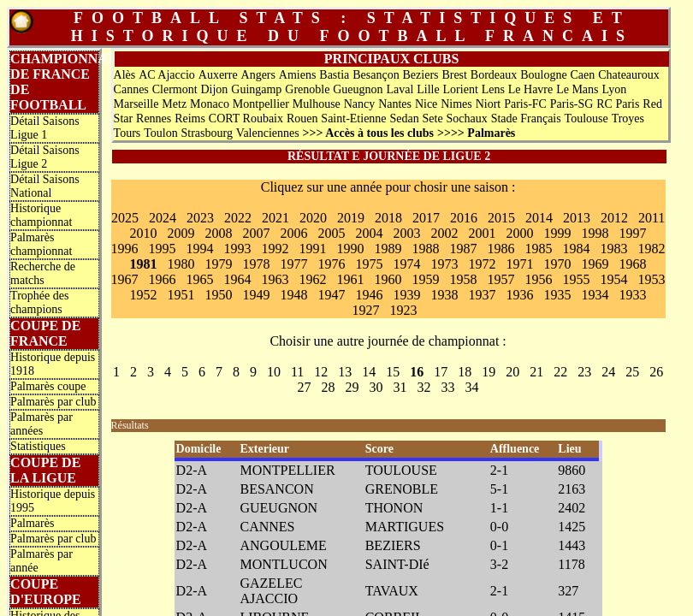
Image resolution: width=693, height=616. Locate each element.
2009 (181, 233)
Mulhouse (317, 104)
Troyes (628, 118)
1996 (125, 249)
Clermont (175, 89)
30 (376, 387)
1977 (294, 264)
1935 (558, 295)
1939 (407, 295)
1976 (332, 264)
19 (489, 372)
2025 (125, 218)
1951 (181, 295)
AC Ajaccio (167, 75)
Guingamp (256, 89)
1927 (366, 310)
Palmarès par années (41, 424)
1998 (595, 233)
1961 (351, 279)
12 (321, 372)
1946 (370, 295)
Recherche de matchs (43, 273)
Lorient (461, 89)
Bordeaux (494, 75)
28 (329, 387)
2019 (351, 218)
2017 (426, 218)
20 (512, 372)
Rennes (154, 118)
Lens (493, 89)
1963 (275, 279)
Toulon (160, 133)
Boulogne (543, 75)
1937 (483, 295)
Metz (174, 104)
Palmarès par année (41, 561)
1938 (445, 295)
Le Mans (577, 89)
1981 (144, 264)
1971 (520, 264)
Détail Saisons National (45, 186)
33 (448, 387)
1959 (426, 279)
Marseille (136, 104)
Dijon (214, 89)
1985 (539, 249)
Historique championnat (41, 215)
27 (305, 387)
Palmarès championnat (41, 244)
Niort (489, 104)
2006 (294, 233)
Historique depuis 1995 (53, 501)
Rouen (302, 118)
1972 (483, 264)
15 (393, 372)
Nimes (456, 104)
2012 (614, 218)
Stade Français (526, 118)
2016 (464, 218)
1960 (388, 279)
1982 (652, 249)
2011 (652, 218)
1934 (595, 295)
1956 (539, 279)
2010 (144, 233)
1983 (614, 249)
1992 (275, 249)
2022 (238, 218)
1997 (633, 233)
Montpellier (261, 104)
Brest (454, 75)
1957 (501, 279)
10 (274, 372)
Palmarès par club (53, 402)
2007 (257, 233)
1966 (163, 279)
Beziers (421, 75)
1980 (181, 264)
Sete (433, 118)
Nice (426, 104)
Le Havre (530, 89)
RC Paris (618, 104)
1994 (200, 249)
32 (424, 387)
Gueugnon (358, 89)
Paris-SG (572, 104)
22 (560, 372)
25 (632, 372)
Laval (400, 89)
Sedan (404, 118)
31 (400, 387)
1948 (294, 295)
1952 (144, 295)
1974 (407, 264)
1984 (577, 249)
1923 (404, 310)
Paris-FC (525, 104)
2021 (275, 218)
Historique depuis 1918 (53, 364)
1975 (370, 264)
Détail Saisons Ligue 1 (45, 128)
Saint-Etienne (353, 118)
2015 (501, 218)
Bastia (334, 75)
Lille (428, 89)
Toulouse (586, 118)
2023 (200, 218)
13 (345, 372)
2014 (539, 218)
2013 (577, 218)
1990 (351, 249)
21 (536, 372)
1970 (558, 264)
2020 (313, 218)
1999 (558, 233)
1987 (464, 249)
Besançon (376, 75)
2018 (388, 218)
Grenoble (307, 89)
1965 (200, 279)
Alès (125, 75)
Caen (583, 75)
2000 (520, 233)
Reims (190, 118)
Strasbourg (207, 133)
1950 (219, 295)
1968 (633, 264)
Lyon (614, 89)
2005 (332, 233)
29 (352, 387)
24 (608, 372)
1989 (388, 249)
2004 (370, 233)
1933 (633, 295)
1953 (652, 279)
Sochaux (467, 118)
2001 (483, 233)
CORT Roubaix (246, 118)
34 (472, 387)
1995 (163, 249)
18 (465, 372)
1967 (125, 279)
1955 (577, 279)
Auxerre (218, 75)
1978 (257, 264)
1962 (313, 279)
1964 (238, 279)
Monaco (210, 104)
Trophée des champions (39, 302)
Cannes (131, 89)
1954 (614, 279)
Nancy (360, 104)
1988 (426, 249)
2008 (219, 233)
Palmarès (32, 523)
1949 (257, 295)
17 (441, 372)
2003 (407, 233)
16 (417, 372)
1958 (464, 279)
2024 (163, 218)
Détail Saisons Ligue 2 (45, 157)
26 (656, 372)
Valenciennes (268, 133)
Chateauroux (629, 75)
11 (297, 372)
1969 (595, 264)
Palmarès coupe (48, 386)
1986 (501, 249)
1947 (332, 295)
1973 (445, 264)
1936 (520, 295)
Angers (258, 75)
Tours (127, 133)
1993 (238, 249)
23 (584, 372)
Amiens (298, 75)
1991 (313, 249)
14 (369, 372)
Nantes (395, 104)
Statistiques (38, 446)
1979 (219, 264)
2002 (445, 233)
